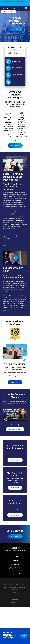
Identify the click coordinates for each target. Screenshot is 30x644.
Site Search (15, 564)
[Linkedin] (20, 573)
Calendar (15, 561)
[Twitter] (23, 573)
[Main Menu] (26, 8)
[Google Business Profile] (17, 573)
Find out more (16, 5)
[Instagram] (10, 573)
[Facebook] (7, 573)
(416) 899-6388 (16, 52)
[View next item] (19, 140)
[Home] (9, 8)
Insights (15, 557)
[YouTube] (13, 573)
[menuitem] (15, 590)
